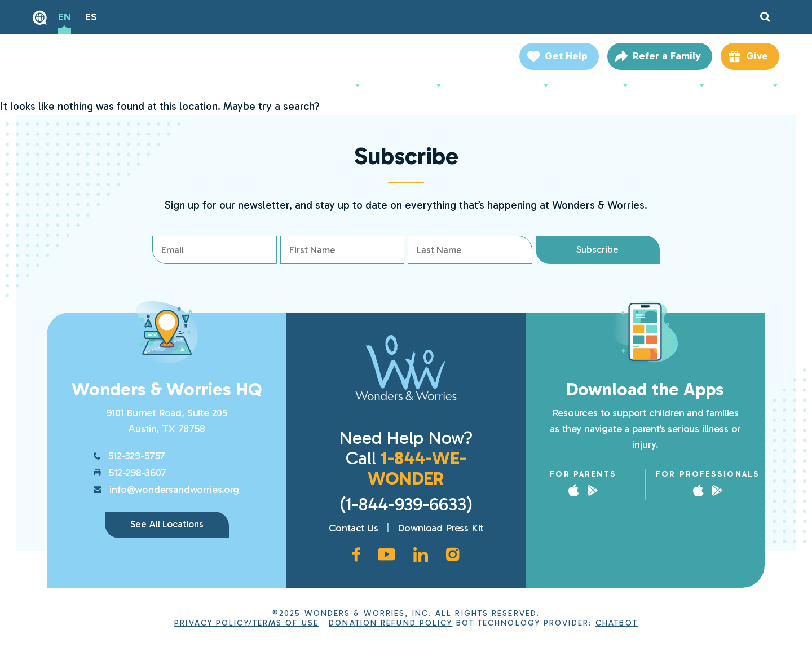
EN (65, 17)
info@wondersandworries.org (174, 490)
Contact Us (354, 528)
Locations (753, 85)
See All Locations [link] (167, 524)
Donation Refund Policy (390, 623)
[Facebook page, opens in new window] (356, 554)
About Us (337, 85)
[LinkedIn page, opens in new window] (421, 554)
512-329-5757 (137, 456)
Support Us (600, 85)
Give (757, 56)
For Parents (412, 85)
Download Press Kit (441, 528)
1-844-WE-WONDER (417, 468)
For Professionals (507, 85)
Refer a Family (667, 56)
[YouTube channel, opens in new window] (387, 554)
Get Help (566, 56)
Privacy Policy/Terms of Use (246, 623)
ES (91, 17)
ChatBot (617, 623)
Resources (678, 85)
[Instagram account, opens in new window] (453, 554)
